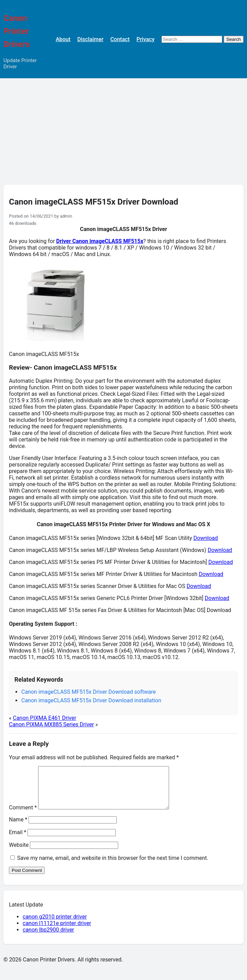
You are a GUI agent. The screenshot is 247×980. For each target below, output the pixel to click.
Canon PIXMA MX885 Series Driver (51, 724)
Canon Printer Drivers (17, 31)
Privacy (145, 39)
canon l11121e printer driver (57, 931)
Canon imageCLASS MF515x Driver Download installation (91, 700)
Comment (23, 816)
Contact (120, 39)
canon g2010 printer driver (55, 925)
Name (18, 828)
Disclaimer (90, 39)
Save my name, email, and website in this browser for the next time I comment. (113, 866)
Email (18, 840)
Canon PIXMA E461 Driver (44, 718)
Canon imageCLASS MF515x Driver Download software (88, 692)
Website (19, 853)
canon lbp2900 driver (48, 938)
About (63, 39)
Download (206, 538)
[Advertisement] (123, 130)
